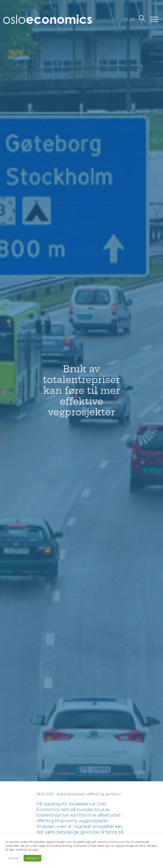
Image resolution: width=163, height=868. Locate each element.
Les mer (13, 858)
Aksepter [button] (32, 858)
